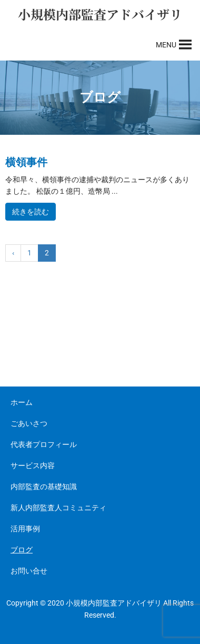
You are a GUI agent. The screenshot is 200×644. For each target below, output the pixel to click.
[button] (166, 45)
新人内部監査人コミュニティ (58, 508)
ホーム (22, 402)
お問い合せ (29, 571)
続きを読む (31, 212)
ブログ (22, 550)
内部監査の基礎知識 (44, 487)
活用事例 (25, 529)
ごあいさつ (29, 423)
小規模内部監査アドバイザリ (100, 14)
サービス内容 (33, 465)
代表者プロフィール (44, 444)
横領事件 (26, 162)
